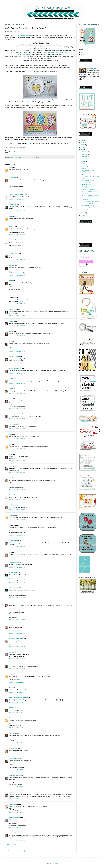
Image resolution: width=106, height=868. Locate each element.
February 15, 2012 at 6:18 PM (17, 449)
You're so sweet (86, 184)
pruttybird (11, 226)
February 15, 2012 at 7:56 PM (17, 520)
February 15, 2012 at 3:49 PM (17, 351)
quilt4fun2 (12, 652)
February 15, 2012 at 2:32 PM (17, 292)
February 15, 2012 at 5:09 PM (17, 419)
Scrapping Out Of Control (16, 639)
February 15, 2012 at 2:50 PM (17, 304)
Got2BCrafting (13, 804)
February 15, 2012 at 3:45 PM (17, 336)
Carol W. (11, 378)
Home (40, 848)
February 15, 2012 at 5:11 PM (17, 429)
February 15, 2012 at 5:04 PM (17, 409)
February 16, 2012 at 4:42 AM (17, 753)
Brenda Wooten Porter (15, 562)
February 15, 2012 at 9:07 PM (17, 582)
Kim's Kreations (13, 540)
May (84, 161)
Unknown (11, 515)
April (84, 164)
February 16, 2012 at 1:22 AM (17, 682)
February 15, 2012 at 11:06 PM (17, 633)
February (85, 168)
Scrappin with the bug (15, 368)
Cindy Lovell (93, 69)
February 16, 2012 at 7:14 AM (17, 799)
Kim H (10, 792)
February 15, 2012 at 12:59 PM (17, 234)
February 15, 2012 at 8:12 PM (17, 547)
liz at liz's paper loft (14, 414)
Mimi (10, 625)
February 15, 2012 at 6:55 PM (17, 490)
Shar (10, 444)
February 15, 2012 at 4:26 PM (17, 383)
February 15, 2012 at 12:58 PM (17, 221)
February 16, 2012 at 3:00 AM (17, 702)
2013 (82, 147)
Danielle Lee (12, 178)
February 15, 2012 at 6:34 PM (17, 473)
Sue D (10, 434)
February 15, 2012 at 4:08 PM (17, 373)
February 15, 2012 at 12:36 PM (17, 211)
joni (10, 478)
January (85, 210)
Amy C (11, 466)
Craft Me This (12, 240)
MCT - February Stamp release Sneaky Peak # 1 (90, 202)
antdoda (11, 331)
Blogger (56, 864)
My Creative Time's (24, 36)
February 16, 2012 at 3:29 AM (17, 728)
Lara (10, 664)
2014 (82, 145)
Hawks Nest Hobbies (15, 775)
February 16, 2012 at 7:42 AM (17, 812)
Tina (10, 718)
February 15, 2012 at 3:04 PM (17, 316)
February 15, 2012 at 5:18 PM (17, 439)
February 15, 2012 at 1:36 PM (17, 248)
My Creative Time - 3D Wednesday (88, 171)
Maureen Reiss (13, 495)
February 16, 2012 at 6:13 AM (17, 787)
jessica (11, 281)
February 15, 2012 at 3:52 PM (17, 363)
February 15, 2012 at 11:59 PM (17, 669)
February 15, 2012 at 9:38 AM (17, 172)
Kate (10, 341)
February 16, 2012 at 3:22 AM (17, 712)
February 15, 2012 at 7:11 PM (17, 500)
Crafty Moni (12, 603)
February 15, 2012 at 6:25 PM (17, 461)
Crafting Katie (13, 309)
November (85, 154)
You (83, 174)
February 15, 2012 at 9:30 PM (17, 620)
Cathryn (11, 321)
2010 (82, 215)
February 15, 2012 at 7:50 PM (17, 510)
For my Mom (86, 187)
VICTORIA (11, 708)
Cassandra (12, 733)
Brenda (11, 833)
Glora (10, 389)
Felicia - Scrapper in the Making (18, 698)
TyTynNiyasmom (13, 572)
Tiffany (11, 688)
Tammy (11, 216)
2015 (82, 143)
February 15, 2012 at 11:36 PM (17, 658)
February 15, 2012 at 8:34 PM (17, 557)
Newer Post (8, 848)
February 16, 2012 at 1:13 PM (17, 841)
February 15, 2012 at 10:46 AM (17, 199)
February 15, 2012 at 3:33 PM (17, 326)
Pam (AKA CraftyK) (14, 357)
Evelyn (11, 674)
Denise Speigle (13, 748)
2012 (82, 150)
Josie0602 (12, 265)
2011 (82, 213)
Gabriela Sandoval (14, 758)
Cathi (10, 552)
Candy (10, 454)
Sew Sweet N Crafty (14, 818)
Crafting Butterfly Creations (17, 194)
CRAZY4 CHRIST (13, 254)
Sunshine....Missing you (89, 189)
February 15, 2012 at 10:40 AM (17, 189)
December (85, 152)
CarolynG (11, 505)
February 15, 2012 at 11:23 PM (17, 647)
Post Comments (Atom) (18, 851)
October (85, 156)
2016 (82, 140)
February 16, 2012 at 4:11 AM (17, 743)
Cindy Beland (12, 205)
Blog (30, 143)
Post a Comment (11, 845)
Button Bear (85, 199)
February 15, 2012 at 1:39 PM (17, 260)
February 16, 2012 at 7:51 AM (17, 827)
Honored (83, 54)
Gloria (10, 399)
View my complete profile (86, 82)
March (84, 166)
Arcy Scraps (12, 424)
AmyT (10, 167)
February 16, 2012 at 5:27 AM (17, 770)
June (84, 159)
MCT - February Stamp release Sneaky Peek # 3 (90, 196)
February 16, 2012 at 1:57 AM (17, 692)
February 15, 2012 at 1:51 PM (17, 275)
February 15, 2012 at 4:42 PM (17, 393)
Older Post (72, 848)
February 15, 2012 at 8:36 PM (17, 567)
